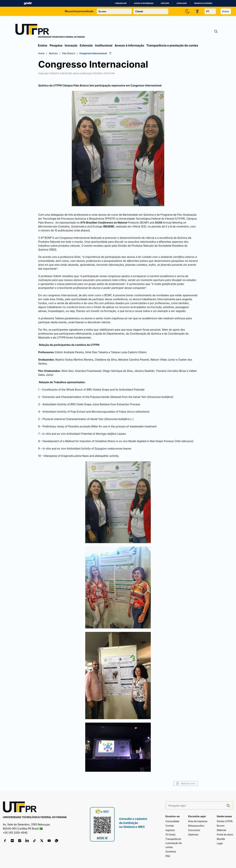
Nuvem (221, 826)
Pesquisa (56, 45)
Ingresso (170, 830)
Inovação (71, 45)
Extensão (86, 45)
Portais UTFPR (225, 821)
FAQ (168, 856)
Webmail (221, 830)
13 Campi (170, 835)
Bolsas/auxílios (196, 826)
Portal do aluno (225, 835)
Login (220, 843)
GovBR (28, 3)
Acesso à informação (144, 3)
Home (41, 53)
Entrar (226, 11)
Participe (165, 3)
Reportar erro (186, 784)
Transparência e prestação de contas (172, 45)
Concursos (194, 830)
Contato (170, 826)
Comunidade (172, 821)
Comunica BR (121, 3)
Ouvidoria (171, 852)
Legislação (182, 3)
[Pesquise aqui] (196, 806)
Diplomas (193, 835)
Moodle (221, 839)
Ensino (43, 45)
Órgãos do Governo (203, 3)
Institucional (104, 45)
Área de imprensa (198, 821)
